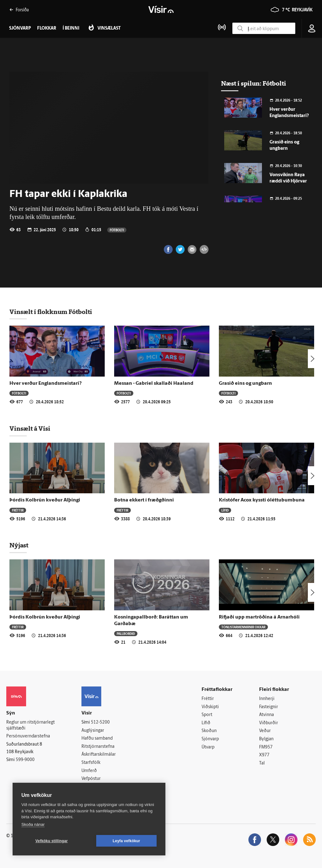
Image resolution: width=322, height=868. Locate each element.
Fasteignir (269, 707)
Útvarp (208, 747)
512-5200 (100, 722)
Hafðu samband (97, 739)
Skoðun (209, 731)
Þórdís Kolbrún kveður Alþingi (45, 500)
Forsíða (19, 10)
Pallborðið (126, 633)
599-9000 (25, 760)
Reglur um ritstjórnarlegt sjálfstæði (31, 725)
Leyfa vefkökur (126, 841)
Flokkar (47, 28)
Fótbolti (117, 230)
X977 (264, 755)
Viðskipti (210, 707)
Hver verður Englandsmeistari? (46, 384)
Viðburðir (269, 723)
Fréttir (18, 510)
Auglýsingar (93, 731)
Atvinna (266, 715)
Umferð (89, 771)
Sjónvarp (210, 739)
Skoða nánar (33, 824)
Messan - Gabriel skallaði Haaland (154, 384)
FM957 (266, 747)
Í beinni (71, 28)
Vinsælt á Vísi (30, 428)
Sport (207, 715)
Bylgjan (266, 739)
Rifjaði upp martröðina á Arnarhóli (259, 617)
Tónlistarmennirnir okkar (243, 627)
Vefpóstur (91, 779)
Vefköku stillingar (52, 841)
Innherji (267, 699)
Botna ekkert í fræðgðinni (144, 500)
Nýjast (19, 545)
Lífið (225, 510)
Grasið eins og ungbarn (245, 384)
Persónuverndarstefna (28, 736)
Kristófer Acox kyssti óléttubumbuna (262, 500)
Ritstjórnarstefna (98, 747)
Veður (265, 731)
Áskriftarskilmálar (99, 755)
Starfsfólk (91, 763)
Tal (262, 763)
